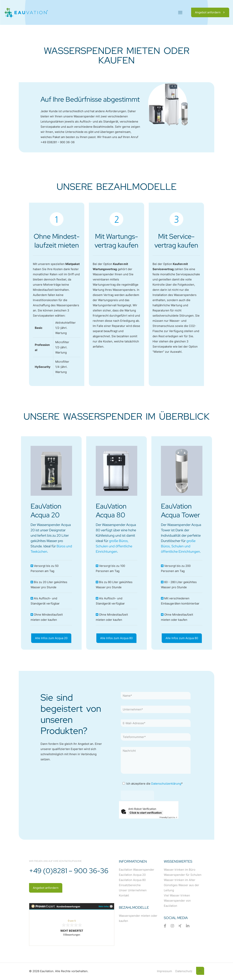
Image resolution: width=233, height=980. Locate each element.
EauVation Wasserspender (137, 870)
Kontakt (124, 895)
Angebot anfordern (210, 12)
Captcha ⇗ (168, 817)
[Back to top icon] (200, 971)
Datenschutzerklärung (166, 784)
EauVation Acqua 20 (132, 875)
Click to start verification (146, 813)
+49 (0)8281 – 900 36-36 (58, 142)
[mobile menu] (180, 12)
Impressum (164, 971)
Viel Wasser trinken (177, 895)
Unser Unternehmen (133, 890)
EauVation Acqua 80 (132, 880)
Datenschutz (184, 971)
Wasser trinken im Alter (180, 880)
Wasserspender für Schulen (183, 875)
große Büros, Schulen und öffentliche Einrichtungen (114, 546)
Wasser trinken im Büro (180, 870)
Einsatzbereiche (130, 885)
